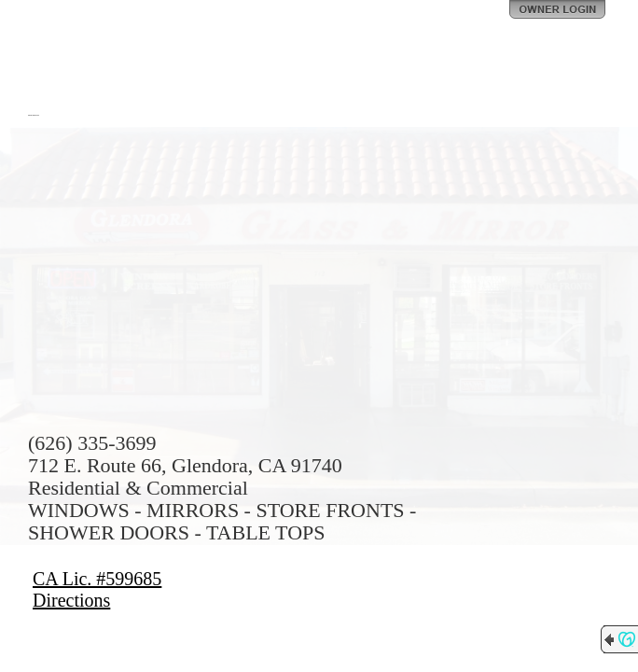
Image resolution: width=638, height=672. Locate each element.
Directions (71, 600)
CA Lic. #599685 (97, 579)
